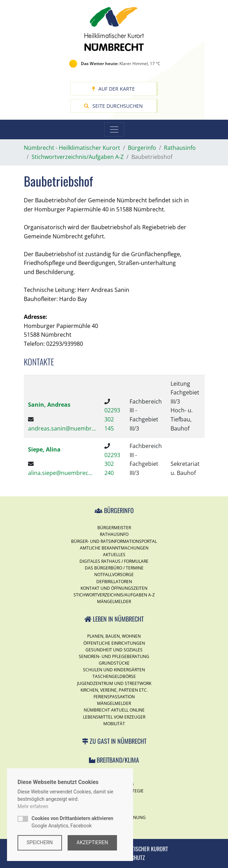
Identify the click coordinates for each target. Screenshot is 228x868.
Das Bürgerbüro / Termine (114, 568)
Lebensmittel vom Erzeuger (114, 717)
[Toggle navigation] (114, 129)
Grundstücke (114, 663)
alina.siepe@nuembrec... (60, 473)
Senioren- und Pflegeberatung (114, 656)
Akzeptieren (92, 842)
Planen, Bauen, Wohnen (114, 636)
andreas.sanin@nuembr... (62, 428)
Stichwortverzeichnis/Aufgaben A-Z (114, 595)
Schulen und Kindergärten (114, 670)
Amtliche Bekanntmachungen (114, 548)
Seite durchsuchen (113, 106)
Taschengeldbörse (114, 676)
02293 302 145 (112, 419)
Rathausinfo (114, 534)
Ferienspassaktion (114, 697)
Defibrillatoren (114, 582)
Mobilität (114, 724)
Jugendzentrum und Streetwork (114, 683)
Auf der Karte (113, 89)
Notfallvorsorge (114, 575)
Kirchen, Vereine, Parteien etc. (114, 690)
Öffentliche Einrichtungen (114, 643)
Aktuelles (114, 555)
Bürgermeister (114, 528)
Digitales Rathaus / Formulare (114, 561)
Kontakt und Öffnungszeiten (114, 588)
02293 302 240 (112, 464)
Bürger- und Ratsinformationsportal (114, 541)
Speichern (40, 842)
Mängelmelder (114, 601)
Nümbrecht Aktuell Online (114, 710)
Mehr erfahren (33, 806)
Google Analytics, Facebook (72, 822)
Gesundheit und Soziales (114, 650)
